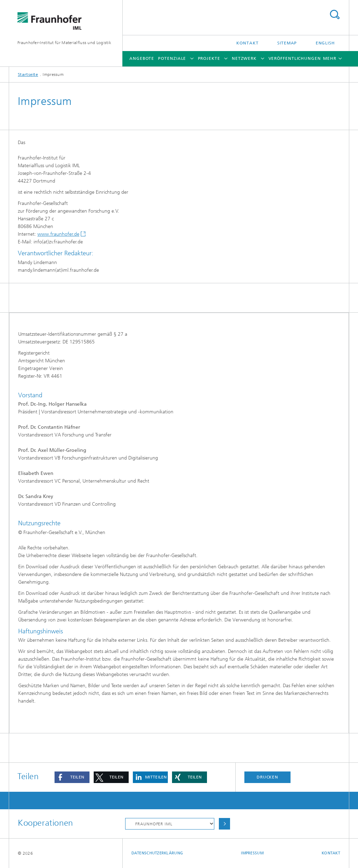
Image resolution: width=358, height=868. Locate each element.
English (325, 43)
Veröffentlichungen (295, 58)
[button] (72, 777)
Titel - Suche (335, 15)
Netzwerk (244, 58)
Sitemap (287, 43)
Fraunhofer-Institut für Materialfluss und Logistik (64, 43)
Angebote (142, 58)
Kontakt (247, 43)
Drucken (267, 777)
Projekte (209, 58)
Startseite (28, 74)
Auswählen (224, 824)
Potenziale (172, 58)
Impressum (252, 853)
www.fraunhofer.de (58, 234)
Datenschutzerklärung (157, 853)
